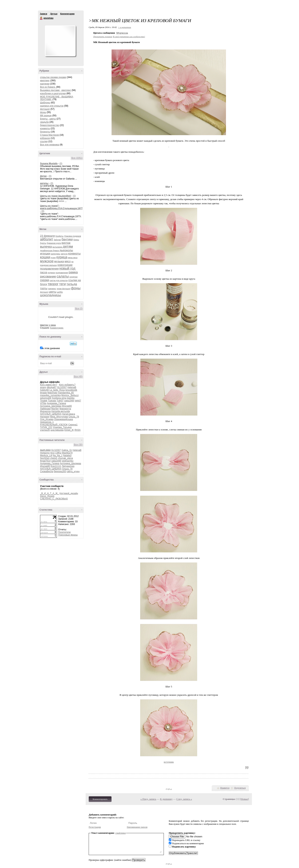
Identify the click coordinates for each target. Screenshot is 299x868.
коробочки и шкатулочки (53, 93)
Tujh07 (60, 401)
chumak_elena (65, 458)
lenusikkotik (71, 390)
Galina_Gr (67, 450)
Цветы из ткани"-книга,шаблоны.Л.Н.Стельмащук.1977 (61, 207)
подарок (51, 273)
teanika (71, 398)
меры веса (73, 258)
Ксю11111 (56, 466)
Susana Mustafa (49, 164)
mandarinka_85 (66, 393)
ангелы (44, 183)
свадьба (44, 122)
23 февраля (47, 236)
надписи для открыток (52, 106)
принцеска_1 (47, 422)
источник (169, 762)
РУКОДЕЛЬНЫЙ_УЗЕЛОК (54, 425)
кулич (53, 258)
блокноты (45, 132)
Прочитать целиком (103, 37)
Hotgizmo (45, 453)
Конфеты (59, 236)
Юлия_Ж (69, 430)
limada (43, 393)
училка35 (45, 430)
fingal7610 (45, 461)
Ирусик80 (67, 406)
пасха (44, 272)
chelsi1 (54, 458)
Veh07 (78, 401)
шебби (60, 292)
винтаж (66, 243)
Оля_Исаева (47, 419)
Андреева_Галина (56, 403)
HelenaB (72, 387)
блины (76, 240)
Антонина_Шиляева (51, 406)
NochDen (45, 458)
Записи (43, 14)
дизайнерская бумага (49, 251)
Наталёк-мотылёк (61, 411)
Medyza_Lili (46, 456)
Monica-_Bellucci (70, 395)
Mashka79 (67, 453)
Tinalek (44, 401)
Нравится (225, 788)
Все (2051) (77, 158)
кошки (45, 257)
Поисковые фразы (68, 535)
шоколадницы (51, 295)
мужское (47, 261)
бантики (67, 239)
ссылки (44, 141)
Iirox (53, 453)
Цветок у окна (48, 325)
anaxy (43, 387)
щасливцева (57, 430)
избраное (45, 138)
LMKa (58, 453)
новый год (67, 268)
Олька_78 (74, 417)
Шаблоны (45, 103)
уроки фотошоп (63, 289)
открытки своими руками (53, 77)
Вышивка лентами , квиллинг (55, 90)
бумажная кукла (54, 243)
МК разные (46, 116)
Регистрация (95, 827)
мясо (68, 261)
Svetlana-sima (59, 398)
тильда (72, 284)
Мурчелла (45, 411)
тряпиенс (52, 289)
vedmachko (67, 461)
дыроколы (66, 250)
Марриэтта (65, 409)
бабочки (57, 240)
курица (62, 257)
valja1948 (69, 401)
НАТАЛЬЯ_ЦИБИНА (51, 414)
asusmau (41, 18)
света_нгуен (73, 471)
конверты (45, 128)
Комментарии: (57, 328)
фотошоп (45, 109)
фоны (43, 112)
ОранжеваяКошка (64, 419)
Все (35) (78, 445)
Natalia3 (67, 456)
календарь (55, 254)
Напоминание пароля (137, 827)
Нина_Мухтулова (59, 417)
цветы (53, 292)
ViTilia (43, 403)
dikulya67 (52, 387)
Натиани (45, 417)
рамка (73, 272)
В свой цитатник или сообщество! (129, 37)
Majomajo (52, 393)
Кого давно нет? (49, 385)
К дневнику (166, 799)
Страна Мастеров (49, 135)
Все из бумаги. (48, 87)
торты (44, 288)
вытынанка (57, 247)
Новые (244, 799)
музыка (59, 261)
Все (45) (78, 377)
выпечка (46, 247)
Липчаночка (68, 466)
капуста (64, 254)
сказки (45, 280)
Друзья (54, 14)
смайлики (121, 833)
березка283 (60, 471)
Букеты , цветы (48, 119)
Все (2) (79, 309)
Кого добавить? (67, 385)
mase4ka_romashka (50, 395)
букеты (43, 243)
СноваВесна (47, 471)
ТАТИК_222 (46, 427)
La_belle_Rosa (57, 390)
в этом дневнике (51, 348)
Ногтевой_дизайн (69, 493)
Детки (43, 176)
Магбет (55, 409)
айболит (47, 239)
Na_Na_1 (58, 456)
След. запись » (184, 799)
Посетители (64, 532)
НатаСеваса (69, 414)
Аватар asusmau (60, 41)
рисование (48, 276)
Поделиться (240, 788)
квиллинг (45, 81)
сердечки (73, 277)
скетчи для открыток (59, 280)
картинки (45, 84)
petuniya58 (46, 398)
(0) (61, 164)
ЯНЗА (78, 430)
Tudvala (52, 401)
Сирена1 (73, 425)
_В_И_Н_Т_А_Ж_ (49, 493)
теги (62, 284)
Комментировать (100, 799)
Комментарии (67, 14)
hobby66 (44, 390)
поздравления (62, 273)
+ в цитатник (125, 27)
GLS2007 (62, 387)
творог (53, 284)
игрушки (45, 254)
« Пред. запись (148, 799)
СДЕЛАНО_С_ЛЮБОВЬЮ (54, 499)
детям (68, 246)
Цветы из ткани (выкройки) (55, 196)
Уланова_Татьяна (62, 427)
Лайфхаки (45, 409)
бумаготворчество (50, 125)
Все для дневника (50, 145)
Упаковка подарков (72, 236)
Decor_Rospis (47, 496)
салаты (63, 276)
